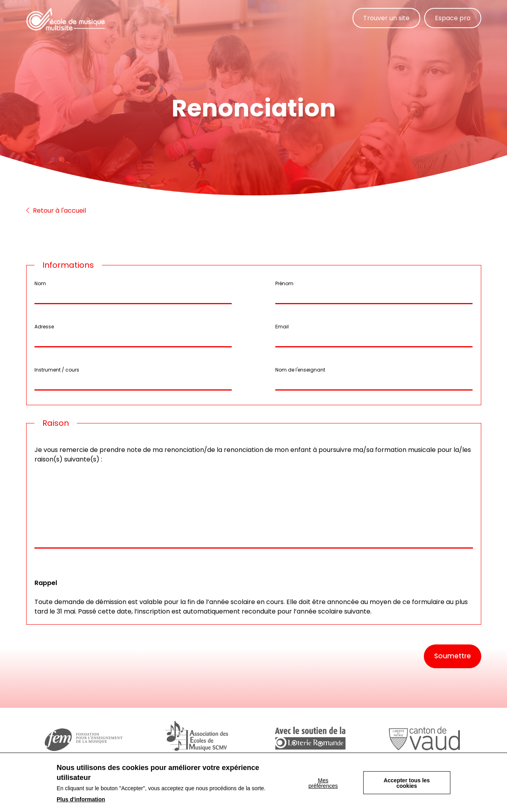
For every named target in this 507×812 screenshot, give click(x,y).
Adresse (44, 327)
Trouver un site (386, 18)
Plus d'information (81, 799)
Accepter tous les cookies (407, 783)
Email (282, 327)
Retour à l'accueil (56, 211)
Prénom (284, 283)
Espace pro (453, 18)
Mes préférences (323, 783)
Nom (40, 283)
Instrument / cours (57, 370)
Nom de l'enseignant (300, 370)
